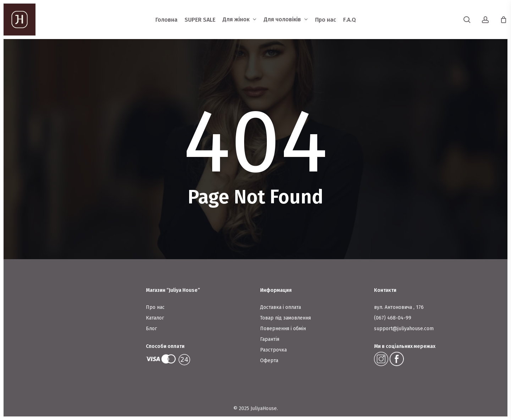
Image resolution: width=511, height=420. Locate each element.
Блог (151, 329)
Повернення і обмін (283, 329)
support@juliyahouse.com (404, 329)
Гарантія (270, 339)
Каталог (155, 318)
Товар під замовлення (285, 318)
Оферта (269, 361)
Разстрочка (273, 350)
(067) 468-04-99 (393, 318)
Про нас (155, 307)
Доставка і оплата (281, 307)
